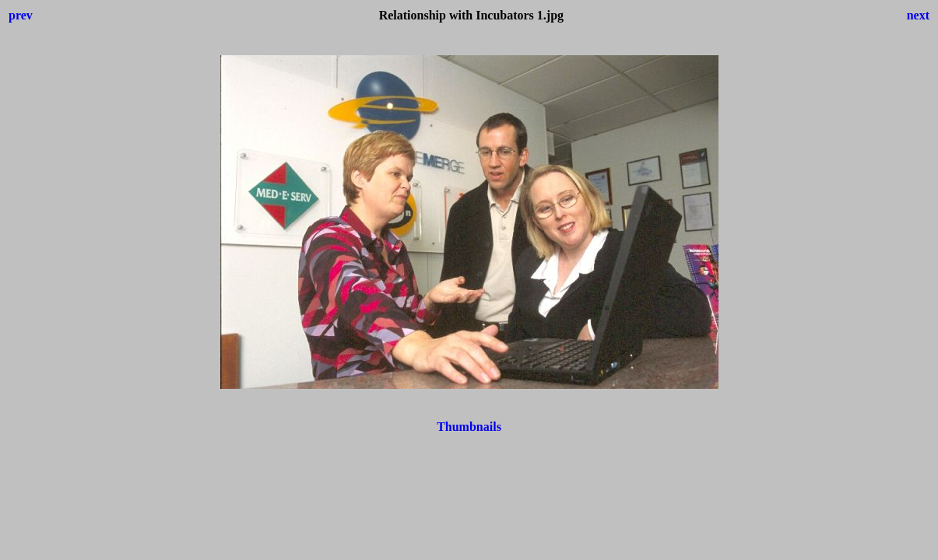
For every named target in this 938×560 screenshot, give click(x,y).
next (918, 15)
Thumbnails (469, 427)
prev (21, 15)
